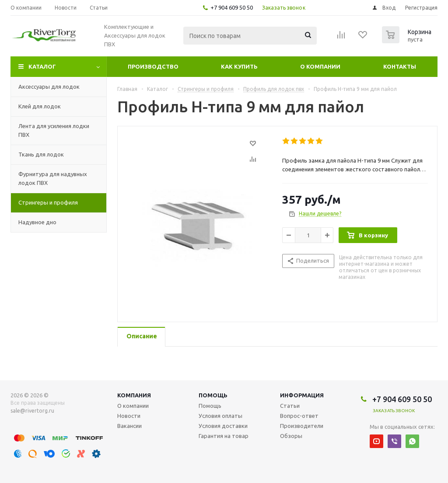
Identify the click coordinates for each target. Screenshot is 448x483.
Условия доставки (223, 426)
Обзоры (291, 436)
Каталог (42, 66)
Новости (129, 416)
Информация (302, 395)
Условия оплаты (220, 416)
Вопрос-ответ (299, 416)
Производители (302, 426)
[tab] (141, 337)
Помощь (213, 395)
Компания (134, 395)
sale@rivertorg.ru (32, 411)
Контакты (400, 66)
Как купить (239, 66)
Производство (153, 66)
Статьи (290, 406)
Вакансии (129, 426)
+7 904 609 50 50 (232, 7)
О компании (320, 66)
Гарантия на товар (224, 436)
